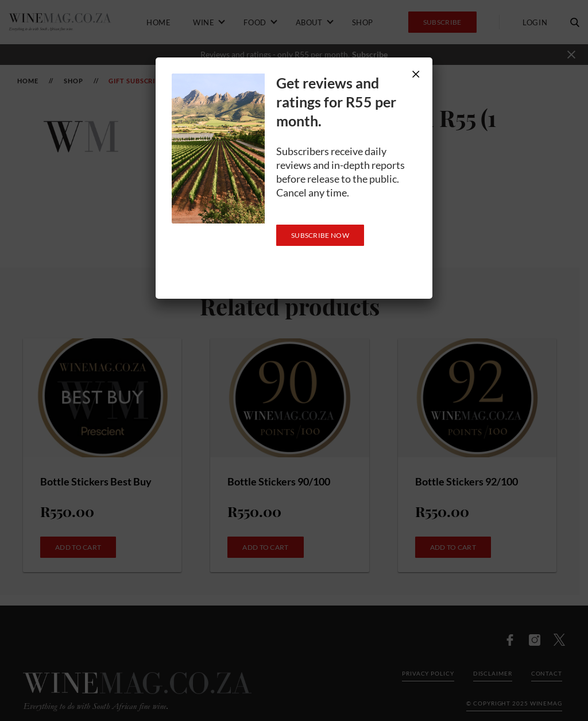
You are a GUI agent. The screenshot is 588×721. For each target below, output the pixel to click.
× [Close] (416, 74)
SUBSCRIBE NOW (320, 235)
